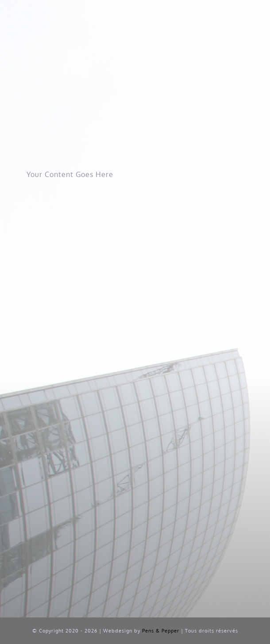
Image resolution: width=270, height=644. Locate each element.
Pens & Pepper (161, 631)
